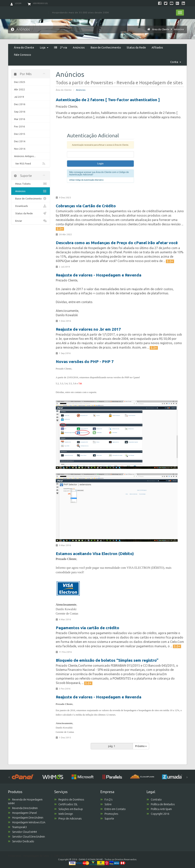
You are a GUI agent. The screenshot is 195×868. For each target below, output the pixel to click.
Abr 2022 (20, 89)
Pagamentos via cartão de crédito (88, 628)
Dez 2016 (20, 104)
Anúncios (179, 29)
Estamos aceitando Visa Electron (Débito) (95, 554)
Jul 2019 (19, 97)
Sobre (106, 804)
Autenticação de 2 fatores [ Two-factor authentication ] (108, 100)
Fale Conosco (22, 55)
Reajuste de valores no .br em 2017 (88, 329)
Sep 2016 (20, 112)
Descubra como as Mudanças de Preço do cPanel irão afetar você (117, 243)
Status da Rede (136, 47)
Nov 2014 (20, 149)
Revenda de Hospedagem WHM (25, 801)
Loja (44, 47)
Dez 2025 (20, 82)
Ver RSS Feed (31, 164)
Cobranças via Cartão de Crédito (86, 206)
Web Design (64, 814)
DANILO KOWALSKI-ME (91, 859)
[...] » (60, 229)
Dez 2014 (20, 141)
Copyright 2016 (158, 814)
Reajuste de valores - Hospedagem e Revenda (99, 275)
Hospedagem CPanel (22, 813)
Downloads (31, 206)
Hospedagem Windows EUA (27, 822)
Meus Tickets (31, 184)
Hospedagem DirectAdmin (26, 818)
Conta (176, 62)
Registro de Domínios (69, 800)
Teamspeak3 (17, 827)
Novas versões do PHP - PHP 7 (85, 361)
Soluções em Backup (69, 809)
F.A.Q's (106, 800)
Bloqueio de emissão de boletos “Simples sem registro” (107, 660)
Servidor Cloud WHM (22, 832)
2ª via (61, 47)
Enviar (31, 221)
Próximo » (141, 746)
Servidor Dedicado (21, 841)
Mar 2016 (20, 119)
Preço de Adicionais (68, 819)
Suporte (107, 819)
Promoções (109, 814)
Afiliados (157, 47)
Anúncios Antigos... (25, 156)
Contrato (154, 800)
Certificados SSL (66, 804)
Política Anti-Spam (159, 809)
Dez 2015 (20, 134)
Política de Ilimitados (161, 804)
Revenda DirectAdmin (23, 808)
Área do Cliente (161, 29)
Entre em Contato (113, 809)
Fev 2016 (20, 126)
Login (16, 3)
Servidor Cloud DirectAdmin (26, 837)
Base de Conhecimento (106, 47)
